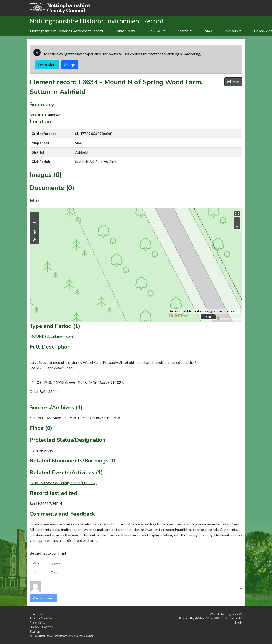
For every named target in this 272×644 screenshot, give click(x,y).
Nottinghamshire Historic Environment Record (66, 31)
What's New (125, 31)
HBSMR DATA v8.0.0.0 (210, 618)
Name (34, 562)
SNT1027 (44, 418)
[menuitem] (125, 31)
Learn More (47, 64)
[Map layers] (34, 216)
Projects (233, 31)
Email (34, 571)
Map (208, 31)
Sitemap (35, 631)
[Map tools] (34, 240)
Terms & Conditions (42, 618)
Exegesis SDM (234, 614)
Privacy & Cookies (41, 627)
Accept (70, 64)
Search (185, 31)
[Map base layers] (34, 224)
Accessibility (38, 623)
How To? (156, 31)
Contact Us (37, 614)
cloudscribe (235, 618)
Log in (239, 623)
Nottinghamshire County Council (73, 636)
